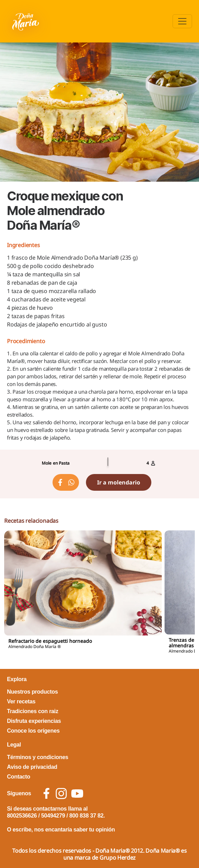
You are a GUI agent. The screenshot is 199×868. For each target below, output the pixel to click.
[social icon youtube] (77, 794)
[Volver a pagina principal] (26, 21)
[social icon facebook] (46, 793)
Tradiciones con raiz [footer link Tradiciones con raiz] (33, 711)
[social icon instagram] (61, 794)
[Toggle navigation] (182, 21)
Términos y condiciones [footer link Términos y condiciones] (38, 757)
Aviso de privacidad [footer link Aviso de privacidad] (32, 767)
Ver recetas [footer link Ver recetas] (21, 701)
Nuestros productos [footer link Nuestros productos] (32, 692)
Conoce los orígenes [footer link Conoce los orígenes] (33, 731)
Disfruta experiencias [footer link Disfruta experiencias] (34, 721)
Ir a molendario (119, 482)
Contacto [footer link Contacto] (19, 777)
